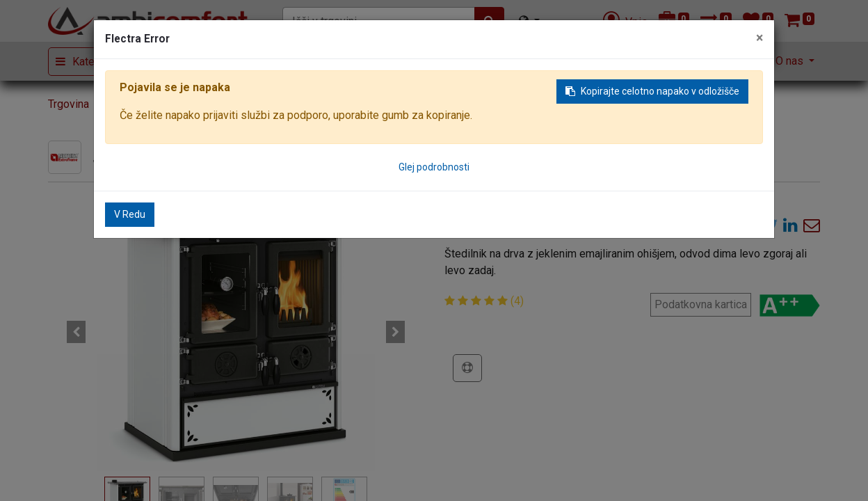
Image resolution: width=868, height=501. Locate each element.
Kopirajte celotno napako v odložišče (652, 91)
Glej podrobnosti (434, 167)
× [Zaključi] (759, 38)
